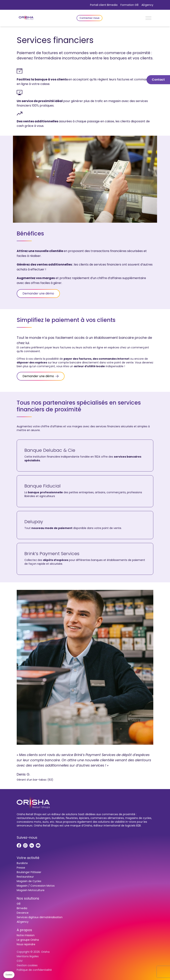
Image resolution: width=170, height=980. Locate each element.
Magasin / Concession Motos (36, 886)
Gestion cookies (27, 965)
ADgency (147, 5)
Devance (23, 913)
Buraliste (22, 863)
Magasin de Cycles (29, 881)
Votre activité (28, 858)
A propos (24, 930)
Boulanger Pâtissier (29, 872)
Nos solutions (28, 898)
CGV (20, 961)
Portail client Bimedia (104, 5)
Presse (21, 868)
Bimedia (22, 908)
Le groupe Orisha (28, 940)
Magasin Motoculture (31, 890)
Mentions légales (28, 956)
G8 (19, 904)
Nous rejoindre (26, 944)
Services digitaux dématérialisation (40, 917)
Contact (158, 80)
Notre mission (26, 935)
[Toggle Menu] (148, 18)
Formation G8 (129, 5)
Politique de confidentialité (34, 970)
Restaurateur (25, 877)
